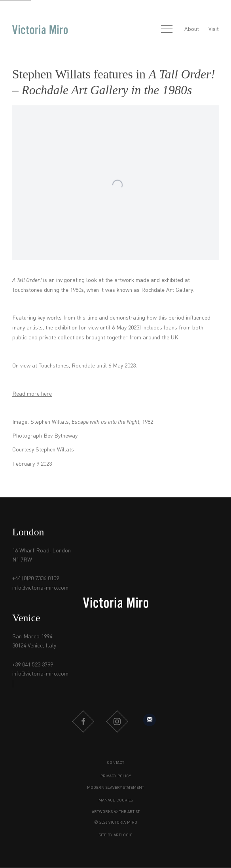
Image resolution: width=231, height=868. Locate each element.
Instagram (117, 721)
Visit (214, 29)
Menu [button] (167, 30)
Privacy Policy (116, 776)
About (192, 29)
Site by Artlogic (116, 835)
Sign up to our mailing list (150, 720)
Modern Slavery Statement (116, 788)
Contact (116, 763)
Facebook (83, 721)
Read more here (32, 394)
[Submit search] (150, 30)
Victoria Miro (40, 30)
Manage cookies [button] (116, 800)
